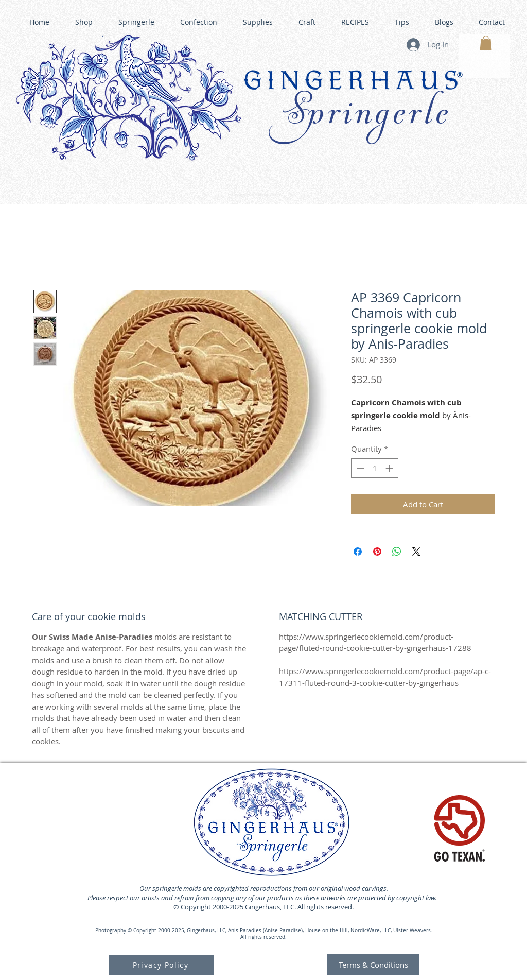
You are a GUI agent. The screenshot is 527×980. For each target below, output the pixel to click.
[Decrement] (359, 468)
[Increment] (390, 468)
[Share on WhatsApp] (397, 552)
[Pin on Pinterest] (377, 552)
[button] (486, 43)
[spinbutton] (375, 468)
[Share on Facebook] (358, 552)
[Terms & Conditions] (373, 965)
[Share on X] (416, 552)
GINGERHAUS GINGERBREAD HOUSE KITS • (361, 191)
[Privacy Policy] (162, 965)
